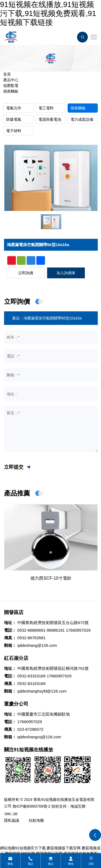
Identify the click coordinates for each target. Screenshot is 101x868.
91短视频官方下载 (30, 848)
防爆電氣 (14, 119)
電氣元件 (14, 108)
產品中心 (11, 80)
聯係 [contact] (71, 864)
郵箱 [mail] (10, 864)
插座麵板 (11, 91)
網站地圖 (8, 848)
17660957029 (78, 630)
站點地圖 (36, 820)
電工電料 (46, 108)
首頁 (7, 74)
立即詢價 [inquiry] (26, 273)
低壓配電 (11, 86)
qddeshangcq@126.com (39, 737)
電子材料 (14, 131)
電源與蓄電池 (50, 119)
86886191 (56, 630)
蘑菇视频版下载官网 (64, 848)
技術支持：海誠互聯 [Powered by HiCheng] (68, 806)
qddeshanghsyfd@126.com (42, 691)
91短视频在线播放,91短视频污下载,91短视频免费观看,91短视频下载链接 (48, 13)
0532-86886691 (31, 630)
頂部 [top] (91, 864)
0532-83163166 (31, 676)
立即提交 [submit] (18, 467)
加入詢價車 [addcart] (66, 273)
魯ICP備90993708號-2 (32, 806)
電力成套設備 (82, 119)
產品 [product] (51, 864)
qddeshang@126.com (37, 645)
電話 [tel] (30, 864)
